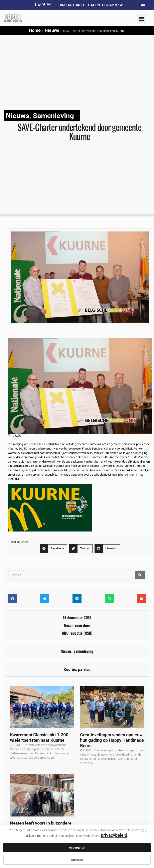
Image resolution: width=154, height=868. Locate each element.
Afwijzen (77, 860)
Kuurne (70, 669)
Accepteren (77, 847)
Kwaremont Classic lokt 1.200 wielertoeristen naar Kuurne (39, 737)
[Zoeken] (140, 575)
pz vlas (84, 669)
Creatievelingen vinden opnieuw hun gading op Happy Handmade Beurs (112, 740)
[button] (143, 4)
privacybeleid (114, 835)
